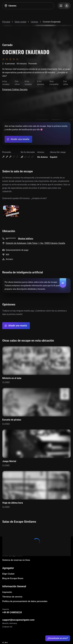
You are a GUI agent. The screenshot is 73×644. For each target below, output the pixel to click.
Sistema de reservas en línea (16, 560)
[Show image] (11, 211)
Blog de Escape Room (13, 578)
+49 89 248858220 (12, 612)
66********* (11, 239)
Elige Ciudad (8, 574)
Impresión (7, 592)
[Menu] (64, 6)
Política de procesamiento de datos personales (25, 601)
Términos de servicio (12, 597)
